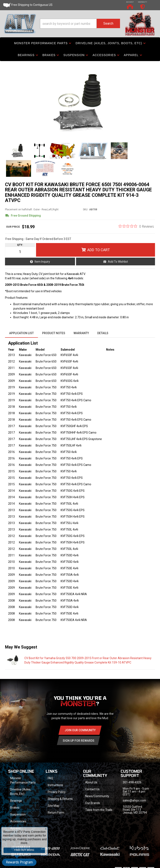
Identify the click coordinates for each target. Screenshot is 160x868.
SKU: (86, 209)
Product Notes (54, 333)
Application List (21, 333)
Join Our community (80, 730)
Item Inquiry (42, 262)
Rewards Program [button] (19, 862)
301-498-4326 (132, 782)
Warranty (81, 333)
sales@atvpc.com (134, 800)
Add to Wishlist (118, 262)
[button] (80, 24)
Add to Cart (99, 250)
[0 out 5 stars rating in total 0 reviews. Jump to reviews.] (136, 226)
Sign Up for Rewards (79, 741)
